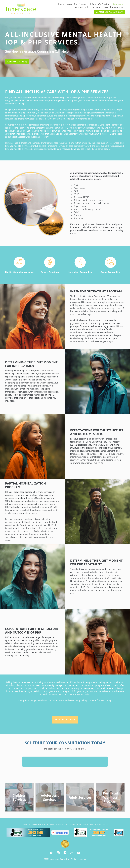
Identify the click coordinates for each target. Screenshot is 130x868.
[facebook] (51, 853)
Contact (105, 824)
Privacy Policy (94, 824)
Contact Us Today (17, 62)
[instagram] (58, 853)
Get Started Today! (65, 719)
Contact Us (118, 7)
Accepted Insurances (56, 824)
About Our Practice (78, 4)
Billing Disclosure (74, 824)
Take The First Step (99, 7)
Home (61, 4)
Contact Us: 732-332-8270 (109, 12)
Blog (85, 824)
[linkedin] (65, 853)
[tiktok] (72, 853)
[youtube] (79, 853)
